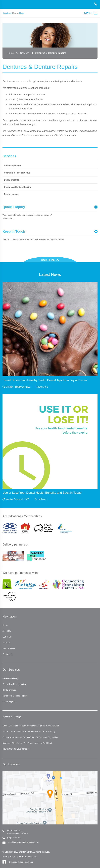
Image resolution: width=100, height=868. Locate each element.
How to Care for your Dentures (16, 749)
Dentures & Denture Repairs (51, 53)
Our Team (7, 637)
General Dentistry (12, 166)
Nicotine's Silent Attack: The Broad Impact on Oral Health (28, 743)
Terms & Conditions (28, 856)
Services (25, 53)
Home (11, 53)
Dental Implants (12, 180)
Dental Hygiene (11, 194)
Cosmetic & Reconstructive (17, 173)
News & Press (9, 648)
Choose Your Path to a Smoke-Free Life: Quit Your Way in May (30, 737)
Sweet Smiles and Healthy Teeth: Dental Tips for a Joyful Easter (31, 726)
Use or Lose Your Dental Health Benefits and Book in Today (29, 732)
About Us (7, 631)
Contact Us (7, 654)
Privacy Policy (9, 856)
